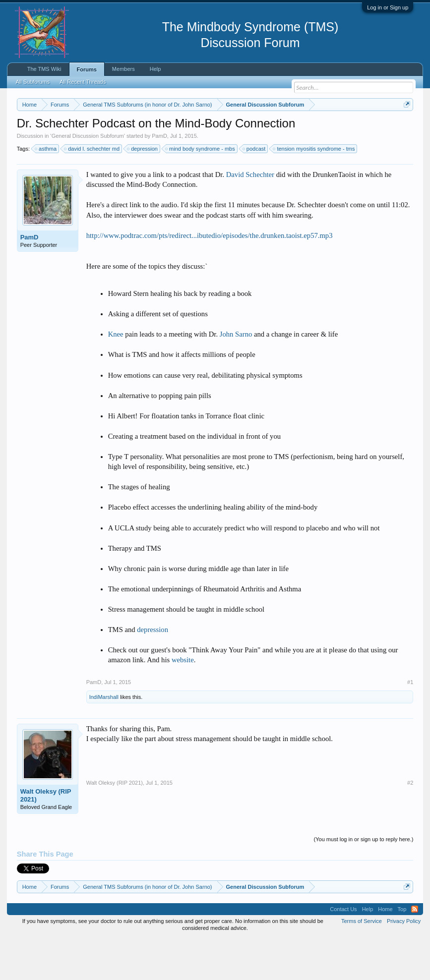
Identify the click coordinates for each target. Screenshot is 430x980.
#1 (410, 723)
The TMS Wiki (44, 69)
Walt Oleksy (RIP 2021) (46, 836)
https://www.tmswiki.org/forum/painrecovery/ (108, 139)
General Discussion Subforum (88, 176)
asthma (46, 189)
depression (143, 189)
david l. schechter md (92, 189)
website (183, 701)
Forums (87, 69)
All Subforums (33, 82)
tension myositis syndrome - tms (314, 189)
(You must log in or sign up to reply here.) (364, 880)
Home (385, 950)
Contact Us (343, 950)
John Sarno (236, 375)
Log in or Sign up (388, 7)
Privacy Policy (404, 962)
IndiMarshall (104, 738)
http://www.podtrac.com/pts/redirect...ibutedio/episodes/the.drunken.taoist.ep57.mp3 (210, 276)
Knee (116, 375)
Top (402, 950)
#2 (410, 823)
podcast (255, 189)
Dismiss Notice (405, 128)
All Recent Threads (83, 82)
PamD (159, 176)
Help (155, 69)
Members (123, 69)
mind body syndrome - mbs (201, 189)
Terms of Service (362, 962)
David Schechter (250, 215)
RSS (415, 950)
